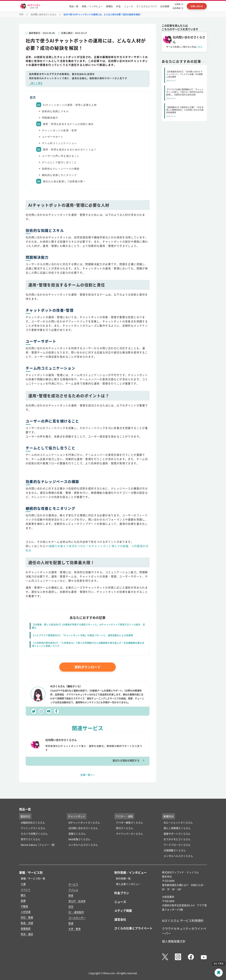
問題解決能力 (50, 118)
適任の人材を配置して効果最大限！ (64, 181)
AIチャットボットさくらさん (84, 822)
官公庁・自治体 (77, 901)
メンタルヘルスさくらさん (83, 845)
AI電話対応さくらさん (33, 822)
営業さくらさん (77, 834)
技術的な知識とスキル (55, 111)
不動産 (24, 906)
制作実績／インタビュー (130, 872)
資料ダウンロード (88, 667)
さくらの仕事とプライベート (133, 928)
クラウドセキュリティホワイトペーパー (184, 931)
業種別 (109, 6)
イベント (26, 890)
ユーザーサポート (53, 137)
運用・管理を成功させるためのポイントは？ (70, 150)
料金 (118, 6)
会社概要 (165, 6)
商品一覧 (74, 6)
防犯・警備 (27, 917)
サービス (73, 884)
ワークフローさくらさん (177, 845)
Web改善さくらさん (79, 839)
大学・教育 (75, 929)
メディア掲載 (123, 911)
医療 (23, 901)
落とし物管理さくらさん (177, 828)
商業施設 (26, 928)
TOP (21, 14)
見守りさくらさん (31, 839)
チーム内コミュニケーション (59, 143)
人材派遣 (26, 912)
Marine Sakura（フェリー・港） (39, 845)
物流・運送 (27, 934)
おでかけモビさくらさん (177, 839)
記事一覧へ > (88, 775)
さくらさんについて (147, 6)
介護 (23, 884)
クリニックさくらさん (33, 828)
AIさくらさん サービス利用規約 (183, 920)
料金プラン (122, 893)
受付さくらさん (125, 828)
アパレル (73, 890)
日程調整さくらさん (175, 850)
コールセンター (77, 918)
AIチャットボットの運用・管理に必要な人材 (70, 105)
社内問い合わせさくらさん (43, 14)
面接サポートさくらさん (177, 834)
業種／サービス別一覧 (33, 878)
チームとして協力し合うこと (59, 162)
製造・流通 (27, 923)
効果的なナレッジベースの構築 (61, 169)
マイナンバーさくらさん (129, 834)
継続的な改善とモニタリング (59, 175)
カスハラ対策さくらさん (34, 834)
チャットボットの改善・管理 (59, 130)
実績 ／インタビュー (92, 6)
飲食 (71, 895)
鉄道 (71, 923)
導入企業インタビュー (128, 884)
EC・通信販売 (76, 912)
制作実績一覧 (123, 878)
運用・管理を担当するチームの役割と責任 (68, 124)
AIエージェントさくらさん (178, 822)
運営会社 (120, 919)
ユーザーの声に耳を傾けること (61, 156)
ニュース (129, 6)
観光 (23, 895)
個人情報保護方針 (174, 941)
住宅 (71, 907)
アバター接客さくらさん (129, 822)
